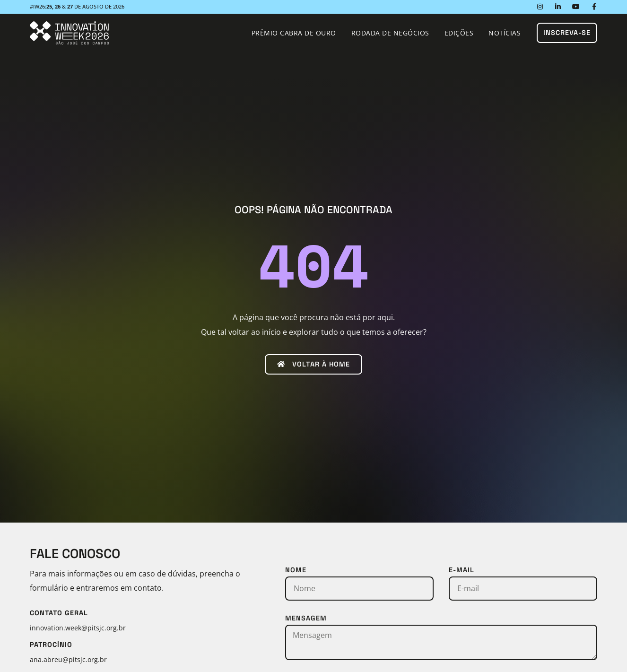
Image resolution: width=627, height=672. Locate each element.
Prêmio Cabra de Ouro (294, 33)
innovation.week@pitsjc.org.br (78, 628)
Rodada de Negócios (390, 33)
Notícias (505, 33)
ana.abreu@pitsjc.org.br (68, 659)
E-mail (462, 570)
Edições (459, 33)
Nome (296, 570)
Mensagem (306, 618)
